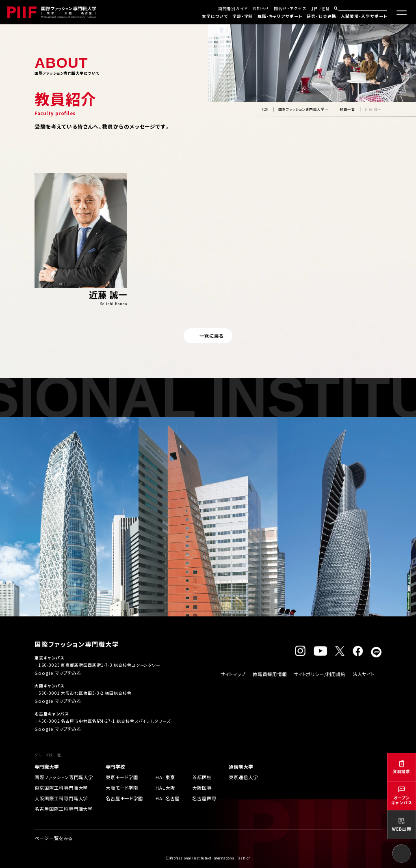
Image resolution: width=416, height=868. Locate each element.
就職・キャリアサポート (280, 16)
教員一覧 (347, 109)
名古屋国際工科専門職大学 (64, 809)
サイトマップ (233, 674)
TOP (265, 109)
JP (314, 9)
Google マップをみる (58, 673)
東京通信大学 (243, 777)
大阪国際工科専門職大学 (61, 798)
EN (326, 9)
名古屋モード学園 (124, 798)
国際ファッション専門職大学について (304, 109)
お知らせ (261, 8)
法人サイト (364, 674)
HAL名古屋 (168, 798)
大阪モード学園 (122, 788)
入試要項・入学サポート (364, 16)
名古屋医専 (204, 798)
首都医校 (202, 777)
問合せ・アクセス (290, 8)
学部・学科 (243, 16)
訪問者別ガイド (233, 8)
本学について (215, 16)
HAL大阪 (165, 788)
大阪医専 (202, 788)
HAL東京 (165, 777)
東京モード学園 (122, 777)
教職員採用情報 (270, 674)
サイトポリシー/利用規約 (320, 674)
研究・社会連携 (321, 16)
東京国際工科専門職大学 (61, 788)
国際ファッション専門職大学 (64, 777)
